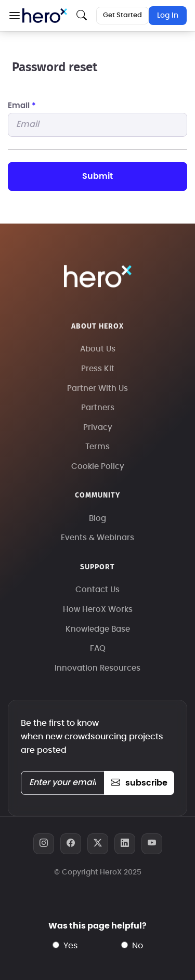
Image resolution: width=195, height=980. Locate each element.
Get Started (122, 15)
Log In (168, 16)
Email (22, 106)
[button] (14, 16)
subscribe (139, 783)
